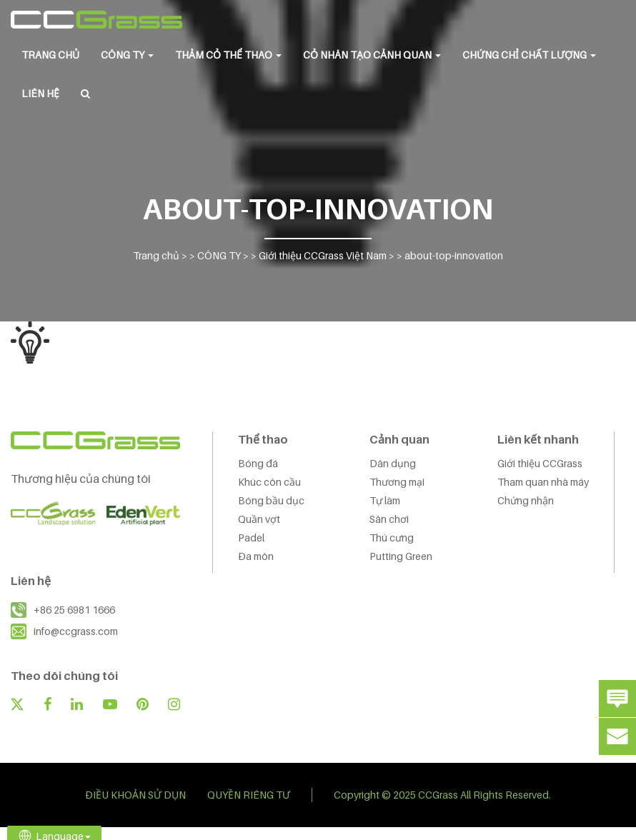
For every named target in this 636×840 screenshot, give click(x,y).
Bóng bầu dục (271, 500)
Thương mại (397, 482)
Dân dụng (393, 463)
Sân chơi (389, 519)
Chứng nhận (526, 500)
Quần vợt (259, 519)
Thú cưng (392, 537)
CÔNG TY (127, 55)
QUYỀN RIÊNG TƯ (249, 795)
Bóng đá (258, 463)
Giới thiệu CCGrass (540, 463)
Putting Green (401, 556)
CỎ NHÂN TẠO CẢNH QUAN (372, 55)
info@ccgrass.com (76, 631)
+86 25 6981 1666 (74, 610)
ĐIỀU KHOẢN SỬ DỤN (135, 795)
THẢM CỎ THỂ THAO (228, 55)
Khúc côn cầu (269, 482)
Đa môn (256, 556)
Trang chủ (50, 55)
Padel (251, 537)
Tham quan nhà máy (543, 482)
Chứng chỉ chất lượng (529, 55)
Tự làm (385, 500)
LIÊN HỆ (40, 93)
